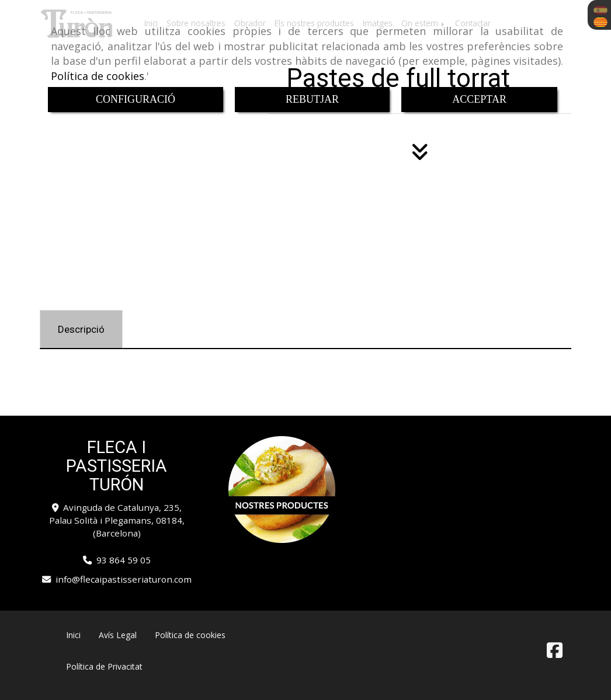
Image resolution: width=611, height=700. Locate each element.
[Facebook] (555, 653)
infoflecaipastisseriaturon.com (124, 579)
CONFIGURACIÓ (136, 99)
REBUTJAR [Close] (312, 99)
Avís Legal (118, 635)
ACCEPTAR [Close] (479, 99)
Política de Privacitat (104, 666)
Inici (73, 635)
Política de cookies (98, 76)
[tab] (81, 329)
